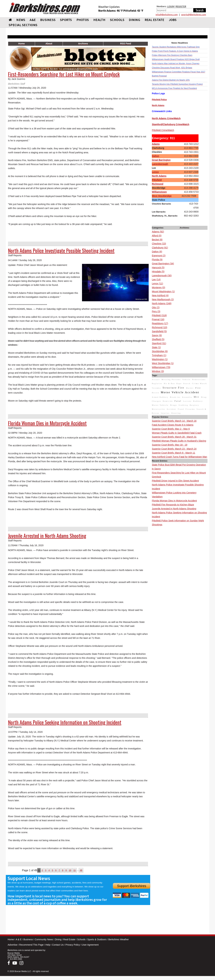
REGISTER (181, 6)
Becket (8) (157, 240)
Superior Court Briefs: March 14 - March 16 (174, 421)
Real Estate (69, 939)
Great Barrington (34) (163, 264)
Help (48, 945)
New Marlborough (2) (163, 299)
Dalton (155, 156)
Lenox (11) (157, 283)
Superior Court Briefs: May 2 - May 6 (171, 429)
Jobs (173, 20)
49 (81, 870)
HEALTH (99, 20)
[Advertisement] (180, 577)
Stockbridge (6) (160, 351)
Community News (44, 939)
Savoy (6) (157, 335)
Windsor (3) (158, 371)
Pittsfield (157, 180)
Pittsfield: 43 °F (133, 11)
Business (28, 939)
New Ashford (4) (160, 295)
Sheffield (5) (158, 339)
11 (75, 870)
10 (70, 870)
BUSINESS (48, 20)
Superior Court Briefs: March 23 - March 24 (174, 449)
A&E (33, 20)
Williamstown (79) (161, 367)
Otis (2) (156, 307)
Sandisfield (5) (159, 331)
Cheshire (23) (159, 244)
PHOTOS (83, 20)
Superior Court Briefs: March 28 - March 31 (174, 437)
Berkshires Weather (119, 939)
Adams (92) (158, 232)
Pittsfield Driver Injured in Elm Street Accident (175, 481)
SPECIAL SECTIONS (23, 25)
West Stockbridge (162, 196)
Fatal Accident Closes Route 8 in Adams (173, 425)
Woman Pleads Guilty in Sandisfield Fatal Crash (177, 433)
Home (11, 939)
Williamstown (159, 192)
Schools (81, 939)
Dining (58, 939)
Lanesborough (160, 164)
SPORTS (66, 20)
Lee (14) (156, 280)
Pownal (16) (158, 319)
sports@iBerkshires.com (194, 14)
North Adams (159, 176)
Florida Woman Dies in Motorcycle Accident (174, 501)
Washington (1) (160, 359)
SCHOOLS (117, 20)
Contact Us (58, 945)
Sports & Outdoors (97, 939)
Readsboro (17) (160, 323)
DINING (134, 20)
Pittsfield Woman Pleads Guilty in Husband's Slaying (179, 441)
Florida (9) (157, 260)
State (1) (156, 347)
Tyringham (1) (159, 355)
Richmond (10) (159, 327)
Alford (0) (157, 236)
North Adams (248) (162, 303)
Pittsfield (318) (159, 315)
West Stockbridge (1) (163, 363)
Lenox (155, 172)
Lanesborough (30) (162, 276)
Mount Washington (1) (163, 291)
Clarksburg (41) (160, 248)
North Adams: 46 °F (111, 11)
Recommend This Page (31, 945)
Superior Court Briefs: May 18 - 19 (169, 445)
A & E (19, 939)
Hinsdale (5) (158, 272)
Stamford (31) (159, 343)
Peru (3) (156, 311)
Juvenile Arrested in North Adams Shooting (174, 509)
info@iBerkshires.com (167, 14)
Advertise (12, 945)
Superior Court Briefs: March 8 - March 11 (173, 453)
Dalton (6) (157, 252)
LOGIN (171, 6)
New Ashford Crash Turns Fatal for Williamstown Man (179, 457)
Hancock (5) (158, 268)
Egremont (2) (159, 256)
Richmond (157, 184)
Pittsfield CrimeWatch (163, 130)
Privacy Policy (73, 945)
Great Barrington (161, 160)
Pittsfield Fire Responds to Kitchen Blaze (173, 505)
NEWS (21, 20)
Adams (156, 144)
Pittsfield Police (159, 100)
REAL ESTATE (154, 20)
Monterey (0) (158, 287)
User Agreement (90, 945)
